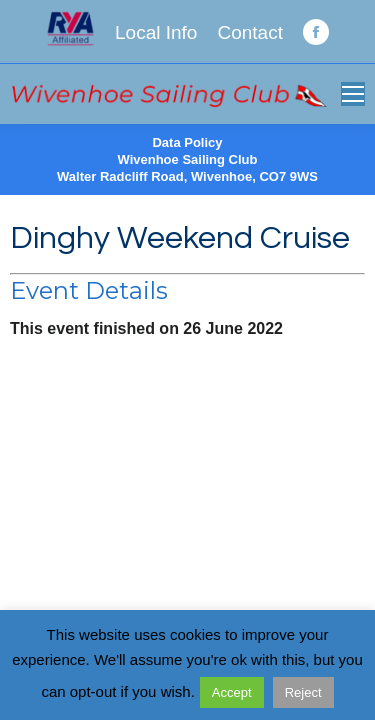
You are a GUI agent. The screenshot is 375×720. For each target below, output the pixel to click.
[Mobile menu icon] (353, 94)
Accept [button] (232, 692)
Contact (249, 32)
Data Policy (187, 142)
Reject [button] (303, 692)
